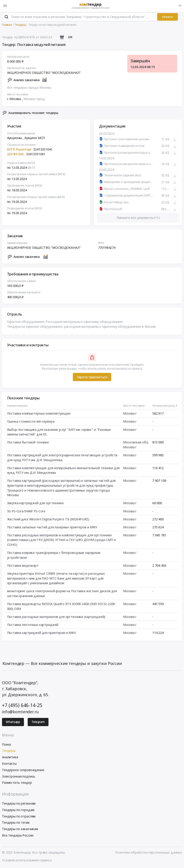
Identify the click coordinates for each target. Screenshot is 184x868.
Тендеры (9, 751)
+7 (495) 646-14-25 (22, 706)
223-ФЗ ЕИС (16, 155)
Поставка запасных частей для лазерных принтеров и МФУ (52, 528)
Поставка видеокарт (23, 566)
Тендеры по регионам (19, 804)
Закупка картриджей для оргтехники (35, 504)
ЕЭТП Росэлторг (19, 150)
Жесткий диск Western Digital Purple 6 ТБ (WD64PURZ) (48, 520)
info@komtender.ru (20, 712)
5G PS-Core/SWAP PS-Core (26, 512)
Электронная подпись (19, 777)
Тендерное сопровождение (23, 770)
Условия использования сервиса (27, 861)
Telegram (38, 722)
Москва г (130, 414)
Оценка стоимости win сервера (31, 422)
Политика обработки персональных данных (148, 853)
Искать (168, 17)
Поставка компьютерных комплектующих (39, 414)
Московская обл (135, 443)
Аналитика (10, 757)
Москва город (34, 99)
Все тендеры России (18, 836)
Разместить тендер (17, 783)
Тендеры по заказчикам (20, 829)
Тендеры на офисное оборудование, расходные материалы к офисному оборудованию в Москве (82, 327)
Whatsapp (13, 722)
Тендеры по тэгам (16, 823)
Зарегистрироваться (92, 378)
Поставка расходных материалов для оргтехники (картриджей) (56, 617)
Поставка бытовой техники (28, 443)
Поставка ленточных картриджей (33, 625)
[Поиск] (6, 18)
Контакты (9, 764)
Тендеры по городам (18, 810)
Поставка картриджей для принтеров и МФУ (42, 633)
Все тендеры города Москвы (29, 88)
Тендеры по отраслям (19, 817)
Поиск (7, 745)
